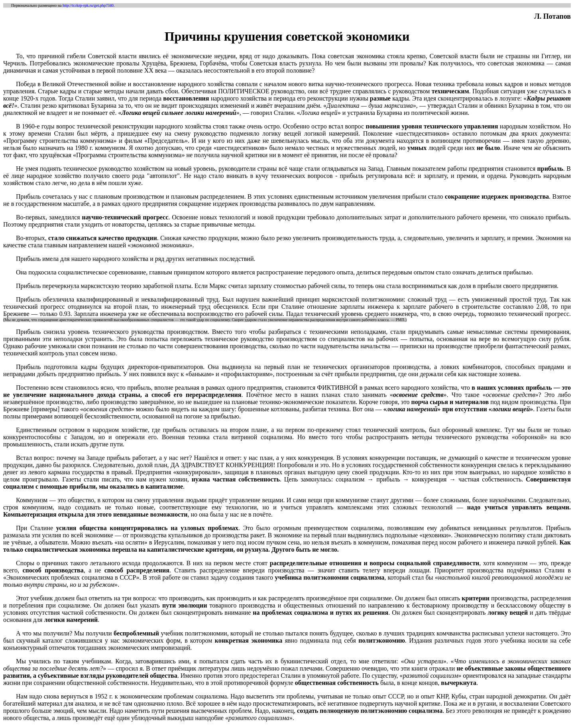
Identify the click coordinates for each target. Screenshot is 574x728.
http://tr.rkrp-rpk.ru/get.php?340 (88, 5)
